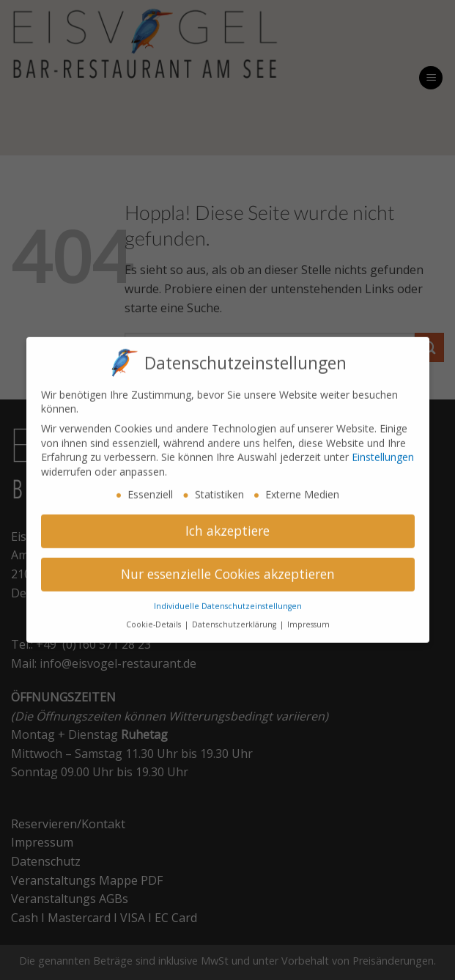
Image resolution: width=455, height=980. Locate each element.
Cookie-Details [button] (155, 617)
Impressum (308, 617)
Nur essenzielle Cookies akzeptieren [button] (228, 567)
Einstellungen (383, 450)
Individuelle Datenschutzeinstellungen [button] (228, 599)
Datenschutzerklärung (235, 617)
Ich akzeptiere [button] (227, 523)
